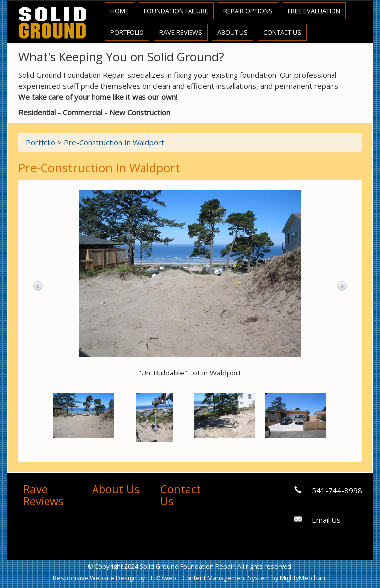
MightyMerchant (303, 578)
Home (119, 11)
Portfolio (127, 32)
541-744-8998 (337, 490)
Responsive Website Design (95, 578)
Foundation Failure (176, 11)
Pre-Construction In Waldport (114, 142)
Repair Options (248, 11)
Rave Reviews (181, 32)
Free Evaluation (314, 11)
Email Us (326, 520)
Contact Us (282, 32)
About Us (233, 32)
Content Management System (226, 578)
